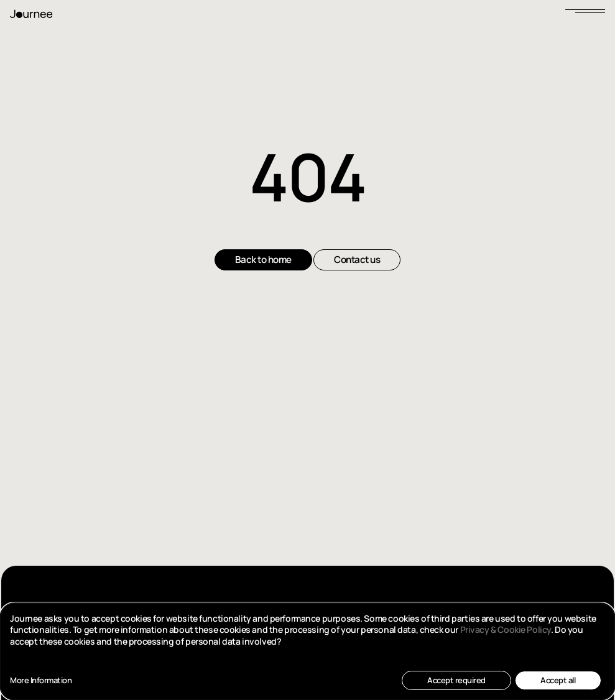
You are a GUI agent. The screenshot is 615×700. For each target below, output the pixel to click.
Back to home (263, 260)
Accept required (456, 680)
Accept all (558, 680)
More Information (41, 680)
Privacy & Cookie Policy (506, 629)
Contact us (357, 260)
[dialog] (307, 652)
